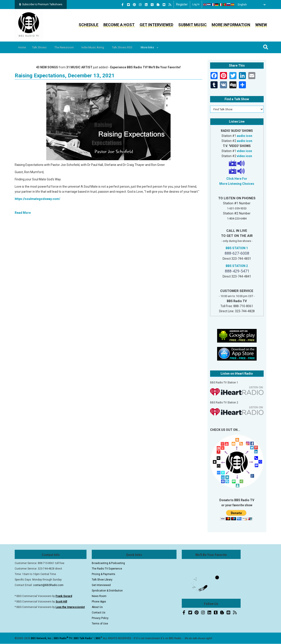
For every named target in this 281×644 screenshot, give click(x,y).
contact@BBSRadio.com (48, 585)
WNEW (261, 25)
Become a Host (119, 25)
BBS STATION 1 (237, 248)
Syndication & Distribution (107, 591)
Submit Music (192, 25)
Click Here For (237, 179)
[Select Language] (250, 5)
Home (23, 47)
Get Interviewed (156, 25)
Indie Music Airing (99, 47)
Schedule (88, 25)
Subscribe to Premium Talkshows (41, 4)
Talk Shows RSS (131, 47)
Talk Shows (42, 47)
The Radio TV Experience (107, 569)
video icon (244, 151)
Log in (196, 4)
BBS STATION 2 (237, 266)
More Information (231, 25)
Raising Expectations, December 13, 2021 (65, 76)
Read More (23, 213)
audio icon (245, 136)
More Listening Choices (237, 184)
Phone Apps (99, 602)
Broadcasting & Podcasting (108, 563)
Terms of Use (100, 624)
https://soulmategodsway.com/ (37, 199)
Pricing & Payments (104, 574)
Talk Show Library (102, 580)
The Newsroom (68, 47)
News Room (99, 596)
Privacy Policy (100, 618)
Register (182, 4)
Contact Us (99, 613)
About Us (97, 607)
